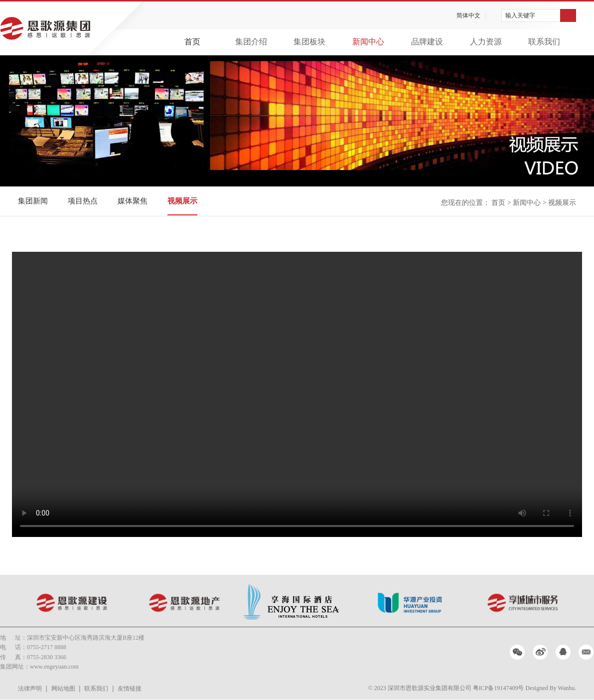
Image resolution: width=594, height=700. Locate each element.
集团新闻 (33, 201)
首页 (192, 42)
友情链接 (130, 689)
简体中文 (468, 15)
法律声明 (30, 689)
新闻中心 (527, 203)
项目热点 (83, 201)
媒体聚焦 (133, 201)
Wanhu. (567, 688)
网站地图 (63, 689)
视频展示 (182, 201)
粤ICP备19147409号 (499, 688)
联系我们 (96, 689)
